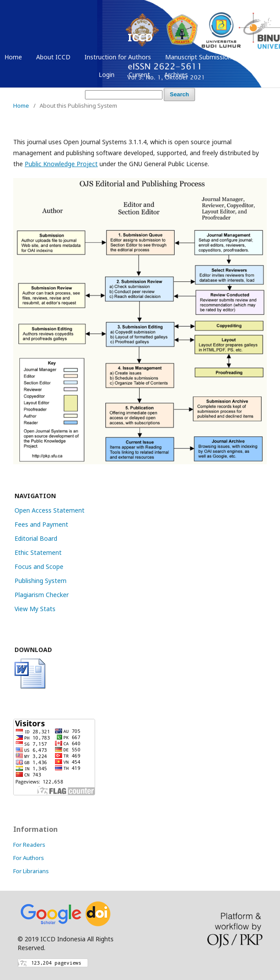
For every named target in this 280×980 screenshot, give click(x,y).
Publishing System (41, 581)
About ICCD (53, 57)
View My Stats (35, 609)
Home (13, 57)
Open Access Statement (50, 510)
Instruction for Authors (118, 57)
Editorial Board (36, 538)
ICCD (140, 37)
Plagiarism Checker (42, 595)
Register (258, 57)
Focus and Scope (39, 567)
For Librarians (31, 871)
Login (107, 75)
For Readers (29, 845)
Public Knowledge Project (61, 164)
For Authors (29, 858)
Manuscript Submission (198, 57)
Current (139, 75)
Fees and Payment (41, 524)
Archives (176, 75)
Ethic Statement (38, 552)
